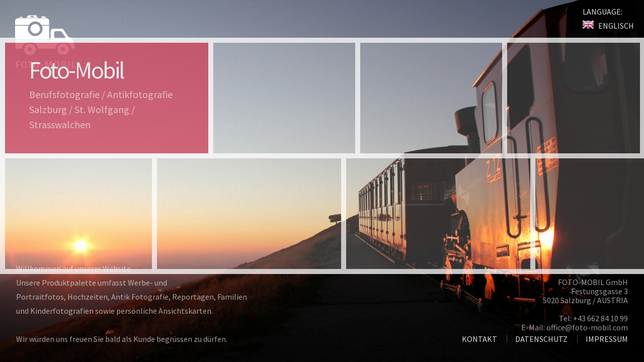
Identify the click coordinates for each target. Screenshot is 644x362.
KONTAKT (479, 339)
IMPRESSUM (607, 339)
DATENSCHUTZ (541, 339)
